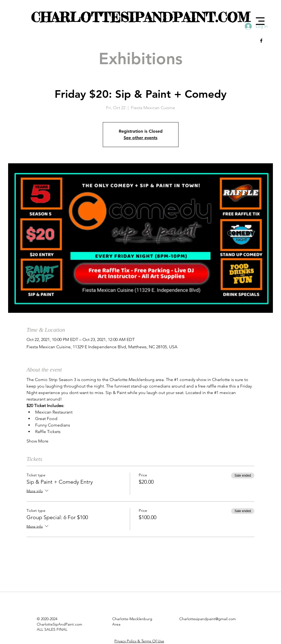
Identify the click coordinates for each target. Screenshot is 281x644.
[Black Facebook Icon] (261, 41)
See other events (140, 138)
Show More (37, 441)
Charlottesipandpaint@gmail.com (208, 619)
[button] (260, 21)
